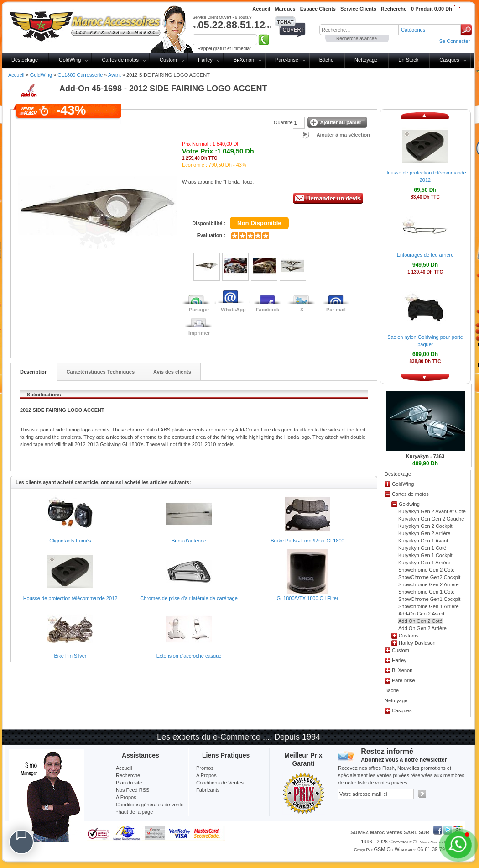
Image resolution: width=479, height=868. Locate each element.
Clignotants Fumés (70, 541)
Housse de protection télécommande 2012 (70, 598)
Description (34, 372)
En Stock (408, 60)
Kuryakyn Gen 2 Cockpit (425, 526)
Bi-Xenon (244, 60)
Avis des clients (172, 372)
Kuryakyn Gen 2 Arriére (424, 533)
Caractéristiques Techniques (101, 372)
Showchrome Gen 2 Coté (427, 570)
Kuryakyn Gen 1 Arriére (424, 563)
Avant (115, 75)
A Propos (206, 775)
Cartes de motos (120, 60)
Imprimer (199, 333)
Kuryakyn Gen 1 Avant (423, 541)
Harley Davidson (417, 643)
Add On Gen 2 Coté (420, 621)
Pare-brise (287, 60)
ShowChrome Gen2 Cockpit (429, 577)
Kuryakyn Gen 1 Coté (422, 548)
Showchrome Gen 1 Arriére (429, 606)
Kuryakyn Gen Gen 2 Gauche (431, 519)
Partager (199, 310)
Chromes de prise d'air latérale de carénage (189, 598)
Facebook (268, 310)
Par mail (336, 310)
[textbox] (359, 30)
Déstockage (25, 60)
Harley (205, 60)
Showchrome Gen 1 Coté (427, 592)
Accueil (16, 75)
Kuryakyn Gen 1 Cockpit (425, 555)
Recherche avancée (357, 39)
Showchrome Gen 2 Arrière (429, 584)
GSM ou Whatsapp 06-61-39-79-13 (413, 849)
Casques (449, 60)
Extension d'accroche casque (189, 656)
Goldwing (409, 504)
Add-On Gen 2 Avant (421, 614)
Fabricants (208, 790)
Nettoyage (366, 60)
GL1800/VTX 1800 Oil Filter (307, 598)
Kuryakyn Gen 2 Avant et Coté (432, 511)
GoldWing (70, 60)
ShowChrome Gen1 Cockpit (429, 599)
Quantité (283, 122)
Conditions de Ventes (220, 783)
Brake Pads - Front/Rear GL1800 (307, 541)
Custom (168, 60)
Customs (409, 636)
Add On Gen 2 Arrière (422, 628)
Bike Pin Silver (70, 656)
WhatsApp (233, 310)
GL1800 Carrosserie (80, 75)
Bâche (326, 60)
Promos (205, 768)
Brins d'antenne (189, 541)
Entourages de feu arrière (425, 255)
